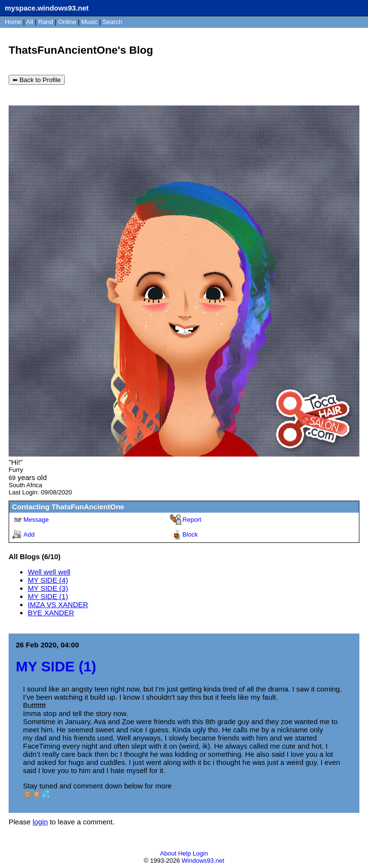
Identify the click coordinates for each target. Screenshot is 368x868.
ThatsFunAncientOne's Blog (81, 50)
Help (185, 853)
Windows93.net (203, 861)
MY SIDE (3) (48, 588)
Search (112, 22)
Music (90, 22)
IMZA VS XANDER (58, 604)
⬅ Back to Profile (37, 80)
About (168, 853)
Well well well (49, 572)
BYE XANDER (51, 613)
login (40, 822)
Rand (46, 22)
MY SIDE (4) (48, 580)
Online (67, 22)
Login (200, 853)
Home (13, 22)
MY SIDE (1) (48, 596)
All (31, 22)
